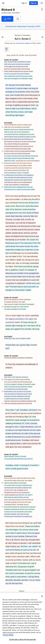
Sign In (24, 3)
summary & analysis (23, 43)
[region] (22, 618)
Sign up (34, 3)
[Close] (42, 596)
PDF (7, 19)
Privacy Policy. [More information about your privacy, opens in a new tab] (8, 635)
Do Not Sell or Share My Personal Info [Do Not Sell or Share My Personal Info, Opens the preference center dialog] (22, 640)
